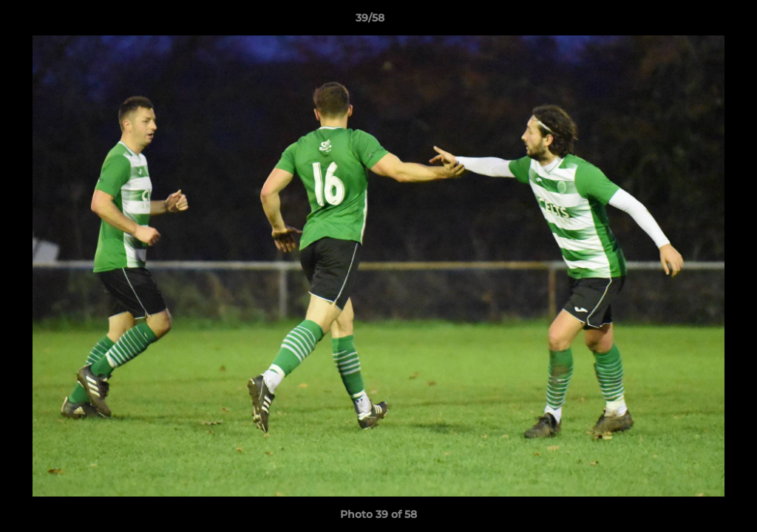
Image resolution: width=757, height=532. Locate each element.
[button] (695, 21)
